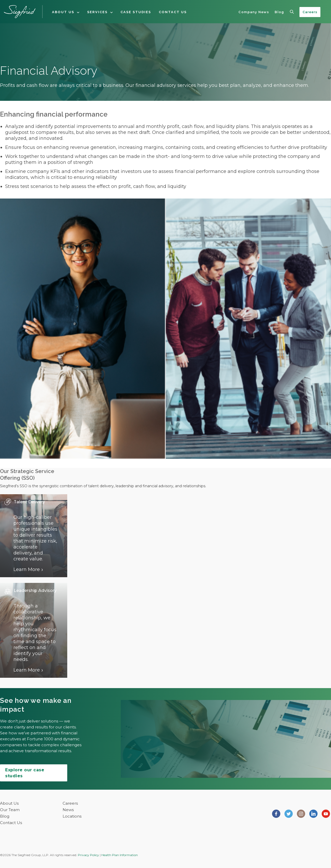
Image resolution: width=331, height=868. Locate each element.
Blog (279, 12)
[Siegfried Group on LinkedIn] (313, 813)
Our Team (10, 810)
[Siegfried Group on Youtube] (326, 813)
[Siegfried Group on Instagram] (301, 813)
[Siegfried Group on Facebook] (276, 813)
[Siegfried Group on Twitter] (289, 813)
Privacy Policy (88, 855)
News (68, 810)
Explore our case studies (25, 773)
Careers (310, 12)
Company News (254, 12)
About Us (63, 12)
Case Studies (136, 12)
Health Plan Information (120, 855)
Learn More (27, 569)
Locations (72, 816)
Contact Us (173, 12)
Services (97, 12)
